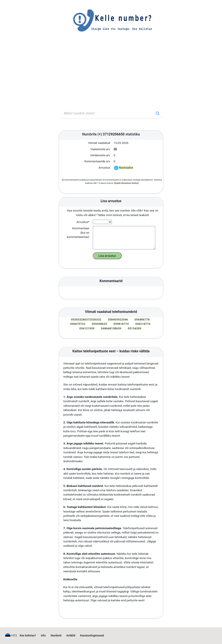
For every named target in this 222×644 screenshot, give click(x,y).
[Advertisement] (111, 74)
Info (43, 635)
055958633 (100, 324)
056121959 (87, 328)
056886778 (142, 319)
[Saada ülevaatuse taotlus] (126, 183)
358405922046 (118, 319)
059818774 (121, 324)
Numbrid (56, 635)
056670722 (78, 324)
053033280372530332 (86, 319)
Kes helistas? (28, 635)
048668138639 (111, 328)
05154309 (134, 328)
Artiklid (71, 635)
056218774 (143, 324)
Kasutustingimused (92, 635)
